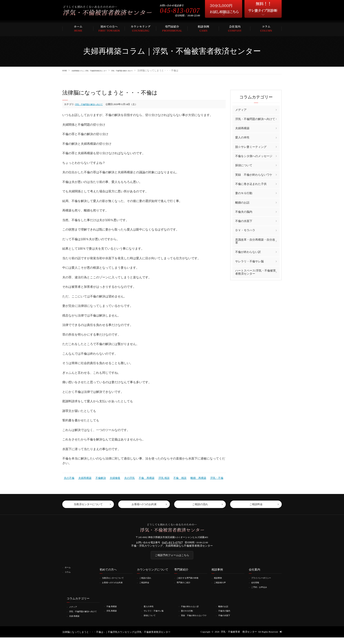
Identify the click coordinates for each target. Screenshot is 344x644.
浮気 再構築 (113, 615)
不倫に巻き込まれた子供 (251, 184)
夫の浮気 (125, 477)
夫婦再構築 (83, 477)
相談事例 (219, 582)
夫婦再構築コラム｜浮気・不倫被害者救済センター (102, 70)
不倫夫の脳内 (244, 212)
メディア (241, 110)
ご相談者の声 (222, 587)
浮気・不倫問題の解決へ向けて (151, 70)
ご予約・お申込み (262, 591)
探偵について (244, 165)
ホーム (69, 572)
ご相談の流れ (147, 582)
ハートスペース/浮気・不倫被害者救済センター (256, 272)
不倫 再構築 (141, 477)
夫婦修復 (112, 477)
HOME (66, 70)
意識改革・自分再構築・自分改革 (255, 241)
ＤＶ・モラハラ (245, 230)
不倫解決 (98, 477)
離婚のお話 (242, 202)
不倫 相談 (173, 477)
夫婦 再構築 (76, 623)
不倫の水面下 (244, 221)
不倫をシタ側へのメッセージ (254, 156)
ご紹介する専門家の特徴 (191, 582)
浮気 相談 (158, 477)
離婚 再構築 (190, 477)
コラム (69, 576)
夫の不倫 (69, 477)
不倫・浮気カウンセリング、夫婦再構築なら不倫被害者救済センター (172, 548)
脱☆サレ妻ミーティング (251, 147)
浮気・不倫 (207, 477)
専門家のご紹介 (186, 587)
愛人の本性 (242, 137)
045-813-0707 (172, 544)
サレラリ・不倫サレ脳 (249, 261)
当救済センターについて (116, 582)
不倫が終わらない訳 (248, 252)
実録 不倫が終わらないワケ (254, 174)
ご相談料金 (146, 587)
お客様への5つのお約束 (115, 587)
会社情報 (257, 587)
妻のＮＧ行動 (244, 193)
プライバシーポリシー (264, 582)
